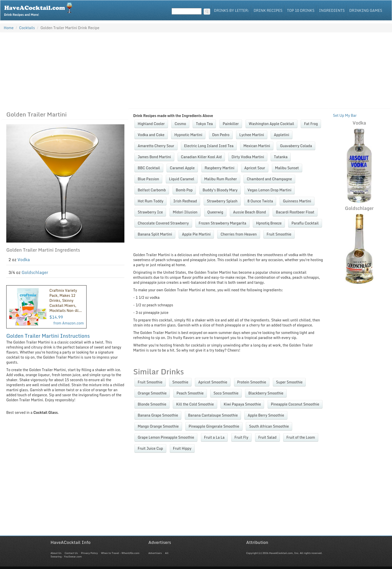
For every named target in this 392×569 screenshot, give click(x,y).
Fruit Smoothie (279, 234)
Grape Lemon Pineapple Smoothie (166, 437)
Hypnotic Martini (188, 135)
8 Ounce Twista (260, 201)
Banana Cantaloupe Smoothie (213, 415)
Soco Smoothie (226, 393)
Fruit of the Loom (301, 437)
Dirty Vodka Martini (248, 157)
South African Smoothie (269, 426)
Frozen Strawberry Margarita (222, 223)
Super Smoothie (289, 382)
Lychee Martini (252, 135)
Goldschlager (35, 272)
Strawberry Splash (222, 201)
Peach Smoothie (190, 393)
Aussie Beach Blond (249, 212)
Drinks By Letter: (231, 10)
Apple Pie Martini (196, 234)
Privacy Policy (89, 553)
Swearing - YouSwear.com (66, 556)
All (167, 553)
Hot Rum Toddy (150, 201)
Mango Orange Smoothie (158, 426)
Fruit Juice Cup (150, 448)
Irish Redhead (185, 201)
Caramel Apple (182, 168)
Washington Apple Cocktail (271, 124)
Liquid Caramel (182, 179)
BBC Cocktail (149, 168)
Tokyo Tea (204, 124)
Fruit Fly (241, 437)
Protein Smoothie (252, 382)
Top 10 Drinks (301, 10)
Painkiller (231, 124)
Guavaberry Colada (296, 146)
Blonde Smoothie (152, 404)
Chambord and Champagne (269, 179)
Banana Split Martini (155, 234)
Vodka (24, 260)
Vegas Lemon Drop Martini (269, 190)
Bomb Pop (184, 190)
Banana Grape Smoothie (158, 415)
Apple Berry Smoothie (266, 415)
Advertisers (155, 553)
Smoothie (180, 382)
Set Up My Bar (345, 115)
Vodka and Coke (151, 135)
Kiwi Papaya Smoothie (242, 404)
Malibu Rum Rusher (220, 179)
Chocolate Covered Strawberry (163, 223)
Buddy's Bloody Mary (220, 190)
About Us (56, 553)
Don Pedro (221, 135)
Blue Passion (148, 179)
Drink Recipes (268, 10)
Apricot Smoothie (213, 382)
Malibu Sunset (287, 168)
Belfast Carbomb (152, 190)
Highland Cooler (151, 124)
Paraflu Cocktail (305, 223)
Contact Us (71, 553)
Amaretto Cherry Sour (156, 146)
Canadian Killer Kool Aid (201, 157)
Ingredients (332, 10)
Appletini (282, 135)
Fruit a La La (214, 437)
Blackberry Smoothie (266, 393)
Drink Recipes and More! (40, 9)
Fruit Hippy (182, 448)
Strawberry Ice (150, 212)
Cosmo (180, 124)
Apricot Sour (255, 168)
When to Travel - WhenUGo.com (120, 553)
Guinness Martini (297, 201)
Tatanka (281, 157)
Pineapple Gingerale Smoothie (214, 426)
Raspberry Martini (220, 168)
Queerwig (215, 212)
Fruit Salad (267, 437)
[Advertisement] (196, 70)
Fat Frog (311, 124)
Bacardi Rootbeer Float (295, 212)
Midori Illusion (185, 212)
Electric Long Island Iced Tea (209, 146)
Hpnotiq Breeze (269, 223)
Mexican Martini (257, 146)
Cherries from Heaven (239, 234)
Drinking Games (366, 10)
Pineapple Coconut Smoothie (295, 404)
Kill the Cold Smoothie (195, 404)
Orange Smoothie (152, 393)
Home (9, 28)
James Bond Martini (154, 157)
